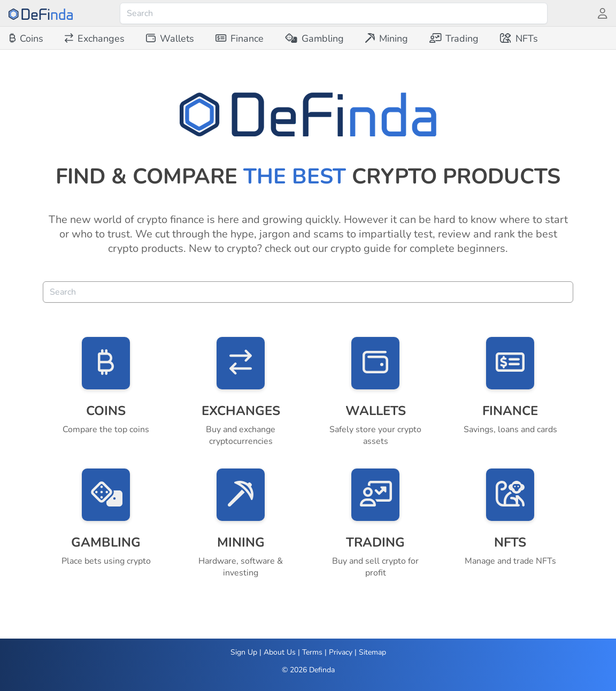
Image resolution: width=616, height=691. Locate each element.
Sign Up (244, 652)
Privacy (341, 652)
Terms (312, 652)
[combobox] (334, 13)
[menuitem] (26, 39)
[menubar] (274, 39)
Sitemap (372, 652)
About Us (280, 652)
